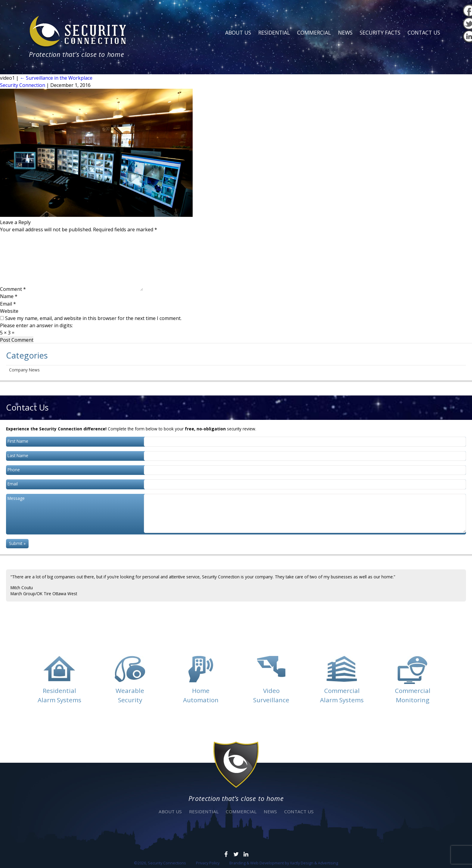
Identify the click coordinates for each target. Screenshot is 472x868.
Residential (274, 32)
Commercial (314, 32)
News (345, 32)
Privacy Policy (208, 863)
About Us (238, 32)
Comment (13, 289)
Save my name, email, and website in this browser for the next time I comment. (93, 318)
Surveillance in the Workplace (56, 78)
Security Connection (23, 85)
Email (8, 304)
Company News (24, 370)
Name (9, 296)
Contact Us (424, 32)
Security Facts (380, 32)
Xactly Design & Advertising (314, 863)
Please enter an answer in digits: (36, 325)
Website (9, 311)
